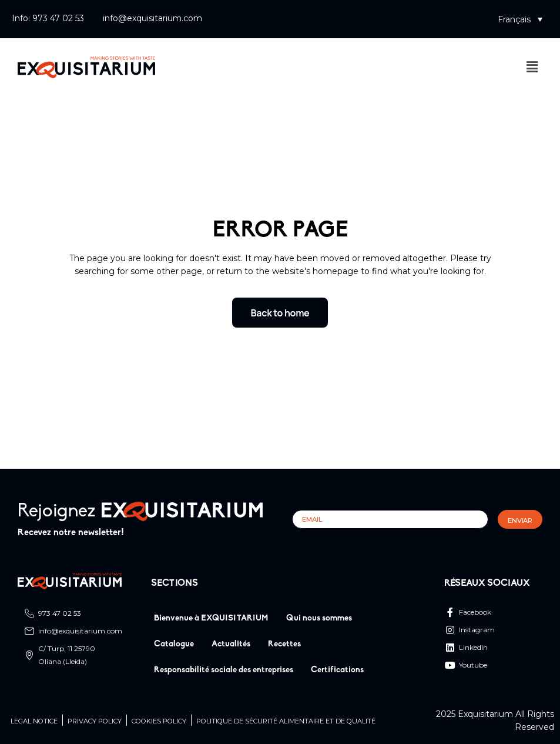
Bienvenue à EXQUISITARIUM (211, 618)
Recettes (284, 644)
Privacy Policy (95, 721)
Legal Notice (34, 721)
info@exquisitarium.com (152, 18)
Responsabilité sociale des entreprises (224, 670)
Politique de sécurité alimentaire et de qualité (286, 721)
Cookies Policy (159, 721)
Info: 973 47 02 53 (48, 18)
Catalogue (174, 644)
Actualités (231, 644)
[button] (520, 19)
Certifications (337, 670)
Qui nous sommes (319, 618)
